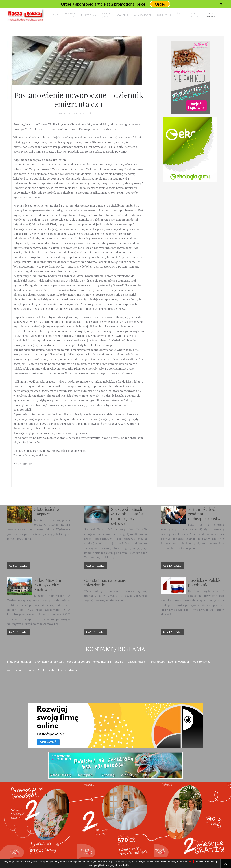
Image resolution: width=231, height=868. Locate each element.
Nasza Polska (136, 662)
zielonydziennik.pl (19, 662)
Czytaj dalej (19, 566)
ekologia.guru (102, 662)
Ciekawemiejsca (69, 15)
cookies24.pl (36, 670)
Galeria (123, 15)
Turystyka (89, 15)
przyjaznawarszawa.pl (49, 662)
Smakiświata (107, 15)
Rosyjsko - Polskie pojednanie (205, 582)
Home (54, 15)
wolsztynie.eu (201, 662)
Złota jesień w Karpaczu (47, 511)
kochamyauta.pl (179, 662)
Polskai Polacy (210, 15)
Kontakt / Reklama (115, 649)
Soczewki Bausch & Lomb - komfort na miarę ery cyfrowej (128, 516)
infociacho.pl (16, 670)
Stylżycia (195, 15)
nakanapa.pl (157, 662)
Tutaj (191, 862)
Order (160, 4)
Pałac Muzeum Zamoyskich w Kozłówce (48, 585)
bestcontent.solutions (62, 670)
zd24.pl (119, 662)
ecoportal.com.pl (78, 662)
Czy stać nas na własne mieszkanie (105, 582)
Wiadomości (143, 15)
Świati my (181, 15)
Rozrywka (164, 15)
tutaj (110, 862)
